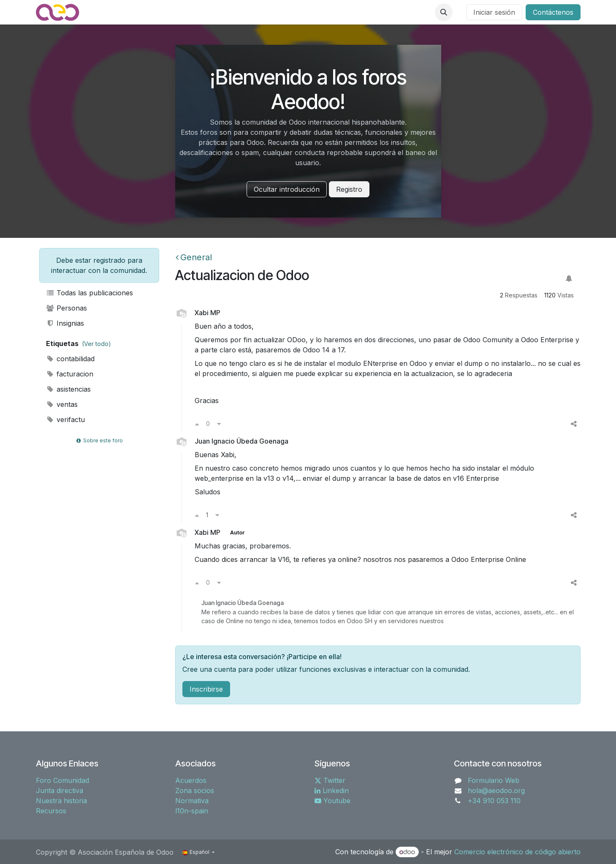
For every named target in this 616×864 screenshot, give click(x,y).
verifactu (66, 420)
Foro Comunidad (62, 780)
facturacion (70, 374)
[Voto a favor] (197, 424)
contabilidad (71, 359)
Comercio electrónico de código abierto (517, 852)
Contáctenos (553, 12)
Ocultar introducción (287, 189)
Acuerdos (191, 780)
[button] (444, 12)
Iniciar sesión (494, 12)
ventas (62, 404)
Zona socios (195, 790)
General (194, 257)
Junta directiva (60, 790)
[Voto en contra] (219, 424)
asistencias (69, 389)
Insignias (65, 323)
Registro (349, 189)
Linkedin (332, 790)
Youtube (332, 801)
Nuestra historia (61, 801)
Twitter (330, 780)
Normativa (192, 801)
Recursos (51, 811)
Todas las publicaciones (90, 293)
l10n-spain (192, 811)
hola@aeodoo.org (496, 790)
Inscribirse (206, 689)
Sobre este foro (99, 440)
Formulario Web (494, 780)
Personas (67, 308)
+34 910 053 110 (494, 801)
